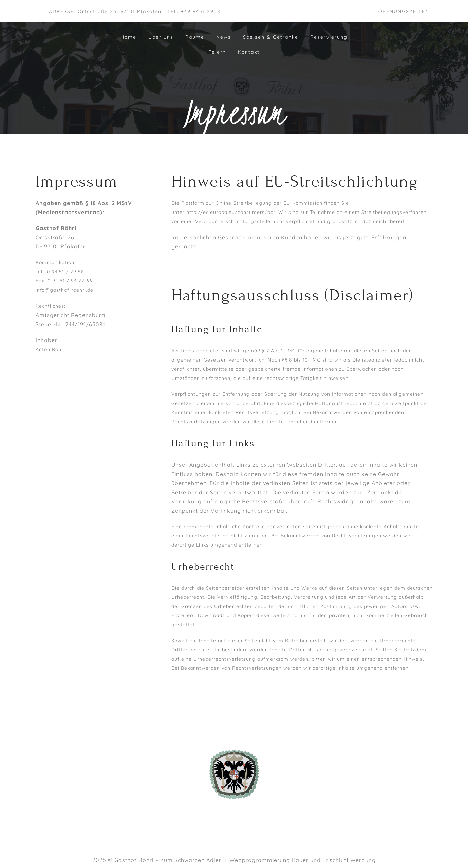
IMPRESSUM (373, 779)
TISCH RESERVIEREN (373, 797)
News (224, 37)
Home (128, 37)
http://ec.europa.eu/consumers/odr (231, 212)
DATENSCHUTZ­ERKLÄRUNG (373, 788)
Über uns (161, 37)
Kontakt (249, 52)
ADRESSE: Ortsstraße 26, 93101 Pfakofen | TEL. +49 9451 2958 (135, 11)
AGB (373, 770)
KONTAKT (373, 806)
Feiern (217, 52)
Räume (195, 37)
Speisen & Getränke (271, 37)
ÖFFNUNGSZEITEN (404, 11)
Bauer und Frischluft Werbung (334, 860)
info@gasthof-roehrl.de (64, 290)
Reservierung (329, 37)
